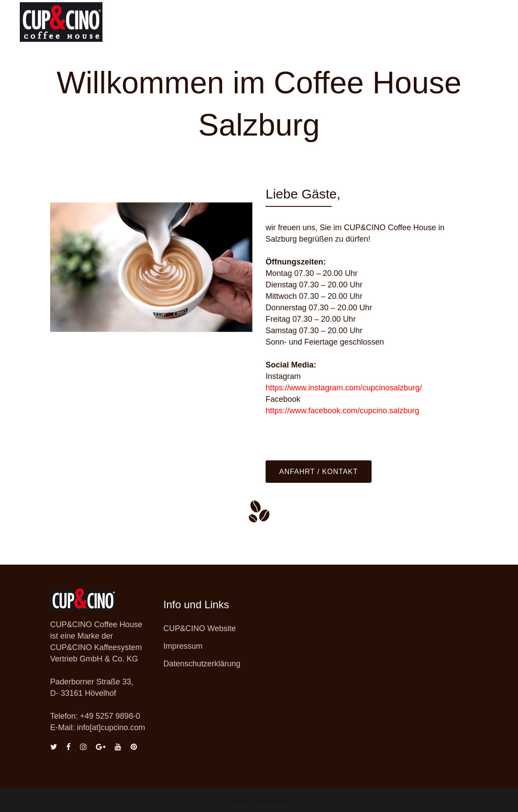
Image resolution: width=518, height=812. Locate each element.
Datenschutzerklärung (202, 664)
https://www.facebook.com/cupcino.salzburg (342, 411)
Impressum (183, 646)
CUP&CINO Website (200, 628)
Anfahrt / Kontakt (319, 472)
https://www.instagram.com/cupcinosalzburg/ (344, 388)
